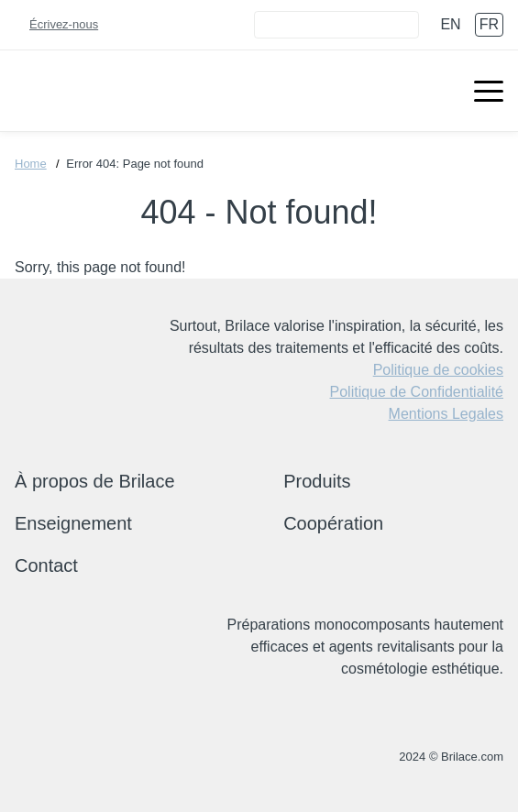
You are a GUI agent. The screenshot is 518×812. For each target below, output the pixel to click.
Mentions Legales (446, 414)
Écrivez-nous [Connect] (64, 24)
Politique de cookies (438, 370)
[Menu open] (489, 91)
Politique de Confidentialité (417, 392)
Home (31, 164)
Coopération (333, 523)
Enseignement (73, 523)
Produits (317, 481)
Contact (46, 565)
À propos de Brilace (95, 481)
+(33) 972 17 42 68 (26, 757)
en (450, 24)
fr (489, 24)
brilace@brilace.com (75, 757)
